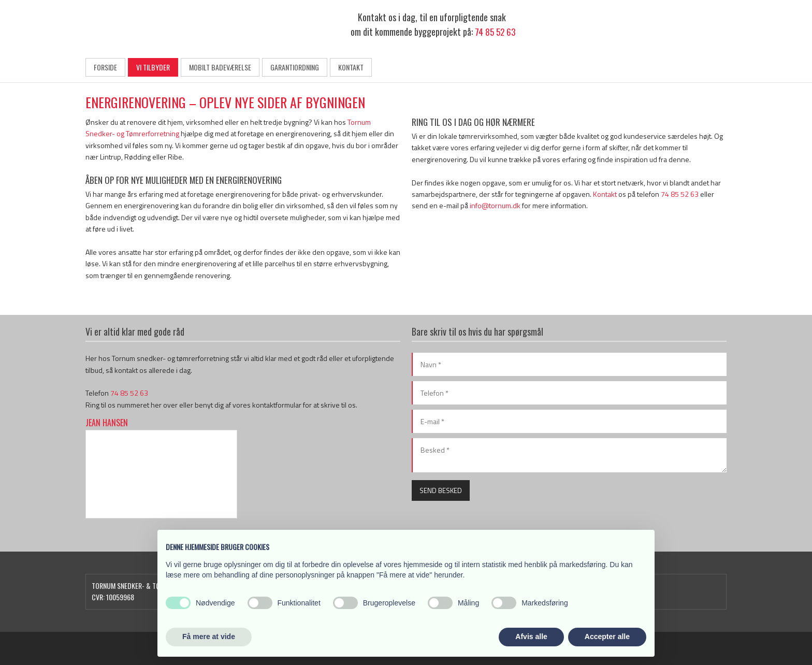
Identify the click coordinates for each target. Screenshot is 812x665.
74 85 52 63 (495, 32)
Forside (105, 67)
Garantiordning (295, 67)
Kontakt (351, 67)
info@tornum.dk (495, 205)
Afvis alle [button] (531, 637)
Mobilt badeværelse (220, 67)
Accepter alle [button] (607, 637)
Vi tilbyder (153, 67)
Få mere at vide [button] (209, 637)
